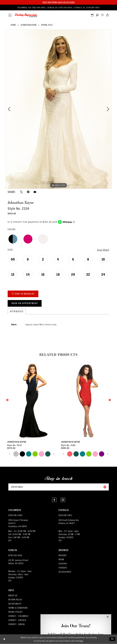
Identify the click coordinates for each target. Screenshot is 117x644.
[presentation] (32, 400)
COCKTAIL (63, 564)
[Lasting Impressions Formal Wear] (26, 15)
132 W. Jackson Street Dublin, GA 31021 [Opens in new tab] (18, 562)
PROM (61, 559)
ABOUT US (13, 595)
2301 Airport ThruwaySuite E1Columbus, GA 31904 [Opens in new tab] (18, 523)
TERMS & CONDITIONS (18, 608)
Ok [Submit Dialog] (112, 639)
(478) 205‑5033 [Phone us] (66, 8)
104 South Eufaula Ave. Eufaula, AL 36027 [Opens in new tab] (69, 522)
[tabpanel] (59, 109)
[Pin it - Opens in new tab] (28, 192)
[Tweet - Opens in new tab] (21, 192)
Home (13, 25)
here (81, 641)
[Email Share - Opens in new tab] (35, 192)
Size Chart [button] (103, 250)
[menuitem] (59, 8)
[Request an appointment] (92, 15)
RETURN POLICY (15, 600)
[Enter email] (59, 487)
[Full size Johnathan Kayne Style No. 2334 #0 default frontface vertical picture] (59, 109)
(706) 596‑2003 (15, 515)
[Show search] (97, 15)
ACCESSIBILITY (15, 604)
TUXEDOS (63, 568)
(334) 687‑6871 (65, 515)
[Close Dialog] (4, 639)
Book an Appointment (25, 303)
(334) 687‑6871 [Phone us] (93, 8)
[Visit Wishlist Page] (102, 15)
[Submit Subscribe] (105, 487)
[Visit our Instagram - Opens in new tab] (63, 500)
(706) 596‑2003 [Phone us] (39, 8)
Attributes (17, 311)
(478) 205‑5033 (15, 555)
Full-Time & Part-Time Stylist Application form (76, 634)
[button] (10, 15)
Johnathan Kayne (29, 25)
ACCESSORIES (65, 572)
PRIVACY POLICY (15, 612)
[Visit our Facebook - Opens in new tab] (54, 500)
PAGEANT (63, 555)
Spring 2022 (47, 25)
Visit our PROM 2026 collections (59, 2)
